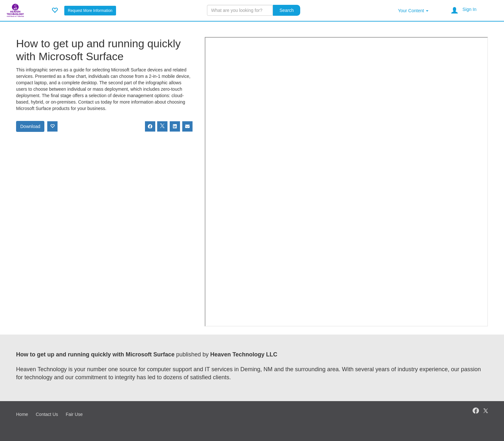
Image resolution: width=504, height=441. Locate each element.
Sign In (470, 9)
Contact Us (47, 414)
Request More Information (90, 11)
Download (30, 126)
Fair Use (74, 414)
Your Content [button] (413, 11)
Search (286, 10)
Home (22, 414)
